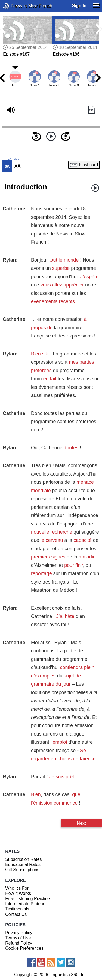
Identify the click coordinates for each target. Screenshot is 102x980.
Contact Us (16, 914)
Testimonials (17, 909)
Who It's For (17, 888)
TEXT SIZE (13, 159)
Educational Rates (23, 864)
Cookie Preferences (24, 948)
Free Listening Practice (27, 899)
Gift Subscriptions (22, 870)
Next (81, 823)
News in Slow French (14, 6)
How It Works (18, 893)
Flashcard (88, 165)
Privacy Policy (19, 933)
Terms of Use (18, 938)
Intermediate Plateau (25, 904)
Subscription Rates (23, 859)
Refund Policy (19, 943)
